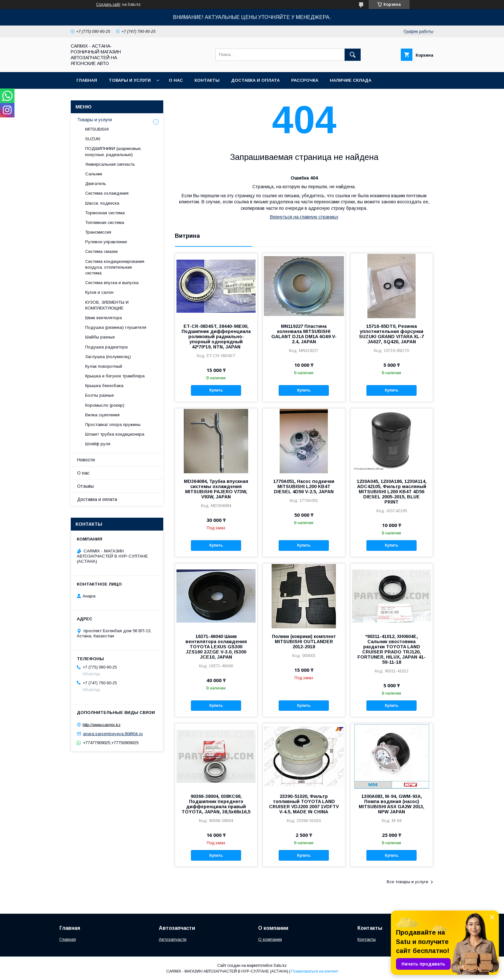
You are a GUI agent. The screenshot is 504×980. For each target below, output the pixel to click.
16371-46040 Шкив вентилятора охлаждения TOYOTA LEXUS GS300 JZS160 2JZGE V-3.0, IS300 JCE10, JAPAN (216, 647)
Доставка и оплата (255, 80)
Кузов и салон (99, 292)
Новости (86, 460)
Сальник (94, 174)
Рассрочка (305, 80)
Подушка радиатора (106, 347)
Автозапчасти (173, 939)
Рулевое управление (106, 242)
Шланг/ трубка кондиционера (115, 434)
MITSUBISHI (97, 129)
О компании (270, 939)
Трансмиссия (98, 232)
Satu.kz (280, 966)
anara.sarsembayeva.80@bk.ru (113, 734)
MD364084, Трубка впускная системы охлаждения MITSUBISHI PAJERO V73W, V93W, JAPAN (216, 489)
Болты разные (99, 395)
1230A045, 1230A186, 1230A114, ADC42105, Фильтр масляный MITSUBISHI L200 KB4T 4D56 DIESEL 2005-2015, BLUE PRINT (392, 492)
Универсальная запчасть (110, 164)
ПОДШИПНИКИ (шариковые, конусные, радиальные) (113, 151)
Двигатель (96, 184)
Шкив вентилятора (104, 318)
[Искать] (353, 55)
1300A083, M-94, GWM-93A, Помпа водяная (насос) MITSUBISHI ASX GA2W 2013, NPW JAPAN (392, 804)
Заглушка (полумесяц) (108, 357)
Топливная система (105, 222)
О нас (176, 80)
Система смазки (101, 251)
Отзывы (85, 486)
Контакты (207, 80)
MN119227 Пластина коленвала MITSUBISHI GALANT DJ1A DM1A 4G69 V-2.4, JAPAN (304, 334)
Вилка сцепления (102, 415)
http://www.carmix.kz (102, 724)
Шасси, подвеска (102, 203)
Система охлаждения (107, 193)
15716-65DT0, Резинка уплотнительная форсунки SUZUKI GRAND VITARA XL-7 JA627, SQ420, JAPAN (392, 334)
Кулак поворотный (104, 366)
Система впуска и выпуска (112, 283)
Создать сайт (108, 5)
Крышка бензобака (104, 386)
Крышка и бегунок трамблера (115, 376)
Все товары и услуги (407, 882)
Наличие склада (351, 80)
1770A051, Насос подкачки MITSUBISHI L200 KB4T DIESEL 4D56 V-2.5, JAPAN (304, 486)
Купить (216, 390)
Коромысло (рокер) (105, 405)
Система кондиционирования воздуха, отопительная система (115, 267)
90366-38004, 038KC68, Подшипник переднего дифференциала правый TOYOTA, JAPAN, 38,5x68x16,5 (216, 804)
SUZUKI (93, 139)
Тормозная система (105, 213)
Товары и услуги (130, 80)
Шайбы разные (100, 337)
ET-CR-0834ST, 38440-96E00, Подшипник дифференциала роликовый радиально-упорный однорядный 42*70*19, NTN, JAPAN (216, 337)
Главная (87, 80)
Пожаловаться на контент (315, 971)
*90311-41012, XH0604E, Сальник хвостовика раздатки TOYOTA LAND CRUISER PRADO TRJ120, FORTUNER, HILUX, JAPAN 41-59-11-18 (392, 649)
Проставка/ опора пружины (113, 425)
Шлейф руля (98, 444)
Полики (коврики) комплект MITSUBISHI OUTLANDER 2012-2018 (304, 642)
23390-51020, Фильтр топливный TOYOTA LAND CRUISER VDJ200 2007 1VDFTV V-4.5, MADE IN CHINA (304, 804)
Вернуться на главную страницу (304, 217)
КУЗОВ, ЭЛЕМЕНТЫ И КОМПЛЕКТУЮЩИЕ (107, 305)
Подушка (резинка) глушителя (116, 327)
